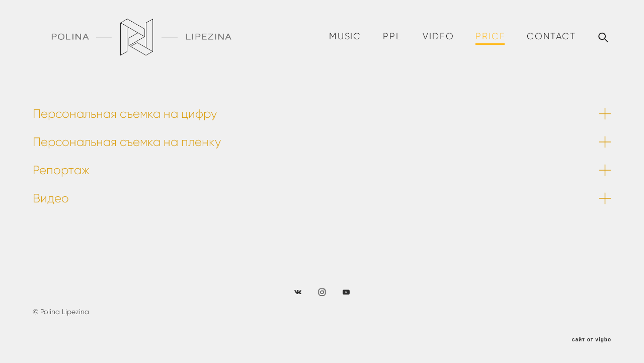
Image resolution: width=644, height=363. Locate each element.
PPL (392, 36)
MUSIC (345, 36)
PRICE (490, 36)
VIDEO (438, 36)
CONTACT (551, 36)
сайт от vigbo (592, 340)
